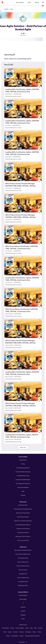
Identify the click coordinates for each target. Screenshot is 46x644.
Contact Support (23, 595)
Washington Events (23, 585)
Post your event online (23, 540)
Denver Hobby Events (23, 562)
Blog (31, 628)
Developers (28, 632)
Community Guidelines (23, 487)
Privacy (8, 636)
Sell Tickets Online (23, 505)
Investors (16, 632)
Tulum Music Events (23, 558)
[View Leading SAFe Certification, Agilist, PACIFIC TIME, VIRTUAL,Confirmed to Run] (23, 423)
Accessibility (15, 636)
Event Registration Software (23, 483)
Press (5, 632)
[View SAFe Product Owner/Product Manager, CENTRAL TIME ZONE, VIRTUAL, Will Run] (23, 203)
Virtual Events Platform (23, 532)
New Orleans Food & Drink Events (23, 550)
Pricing (23, 464)
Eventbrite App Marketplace (23, 480)
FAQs (23, 491)
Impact (10, 632)
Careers (40, 628)
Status (34, 632)
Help (35, 628)
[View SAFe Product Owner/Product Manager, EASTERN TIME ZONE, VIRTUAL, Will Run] (23, 172)
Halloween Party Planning (23, 529)
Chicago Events (23, 574)
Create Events (23, 460)
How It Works (6, 628)
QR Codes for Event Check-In (23, 536)
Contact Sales (23, 599)
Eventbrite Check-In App (23, 476)
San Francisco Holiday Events (23, 554)
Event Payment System (23, 517)
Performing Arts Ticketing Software (23, 509)
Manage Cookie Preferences (32, 636)
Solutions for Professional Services (23, 521)
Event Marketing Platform (23, 468)
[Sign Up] (37, 2)
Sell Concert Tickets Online (23, 513)
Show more (23, 447)
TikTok (23, 619)
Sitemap (23, 495)
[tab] (7, 49)
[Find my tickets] (20, 2)
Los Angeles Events (23, 582)
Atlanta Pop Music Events (23, 566)
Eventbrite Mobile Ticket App (23, 472)
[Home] (2, 2)
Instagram (23, 615)
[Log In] (29, 2)
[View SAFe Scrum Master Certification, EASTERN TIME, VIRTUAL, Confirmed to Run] (23, 234)
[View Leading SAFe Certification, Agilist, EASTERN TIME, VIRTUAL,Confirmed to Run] (23, 77)
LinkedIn (23, 611)
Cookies (21, 636)
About (27, 628)
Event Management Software (23, 525)
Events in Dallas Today (23, 578)
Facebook (23, 607)
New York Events (23, 570)
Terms (39, 632)
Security (22, 632)
